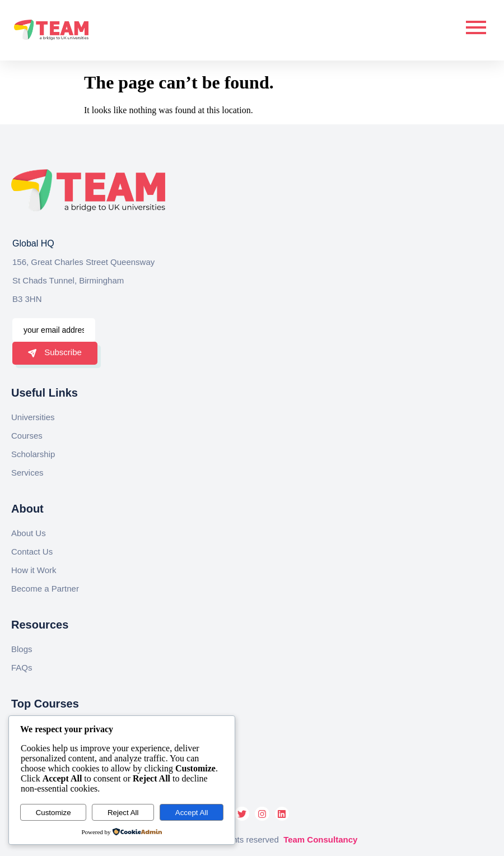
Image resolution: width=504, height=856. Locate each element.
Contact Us (32, 552)
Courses (27, 436)
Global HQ (33, 243)
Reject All (123, 813)
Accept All (192, 813)
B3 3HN (27, 299)
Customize (53, 813)
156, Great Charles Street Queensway (83, 262)
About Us (29, 533)
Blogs (22, 649)
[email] (54, 330)
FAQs (22, 667)
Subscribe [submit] (55, 352)
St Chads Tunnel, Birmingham (68, 280)
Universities (33, 417)
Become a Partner (45, 588)
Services (27, 473)
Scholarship (33, 454)
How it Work (34, 570)
